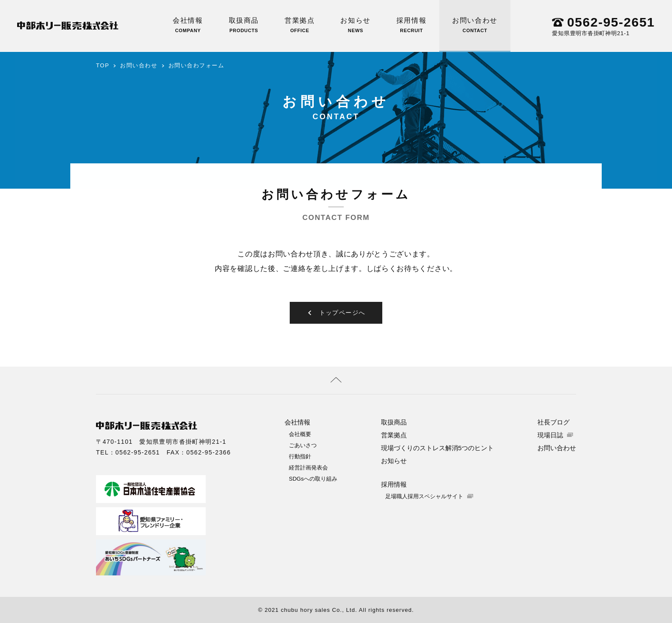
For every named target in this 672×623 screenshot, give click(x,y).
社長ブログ (553, 422)
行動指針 (300, 456)
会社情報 (188, 25)
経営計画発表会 (308, 467)
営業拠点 (300, 25)
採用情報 (411, 25)
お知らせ (355, 25)
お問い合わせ (475, 25)
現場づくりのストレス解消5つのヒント (437, 447)
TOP (103, 65)
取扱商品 (244, 25)
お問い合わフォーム (196, 65)
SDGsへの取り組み (313, 478)
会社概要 (300, 434)
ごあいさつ (303, 445)
